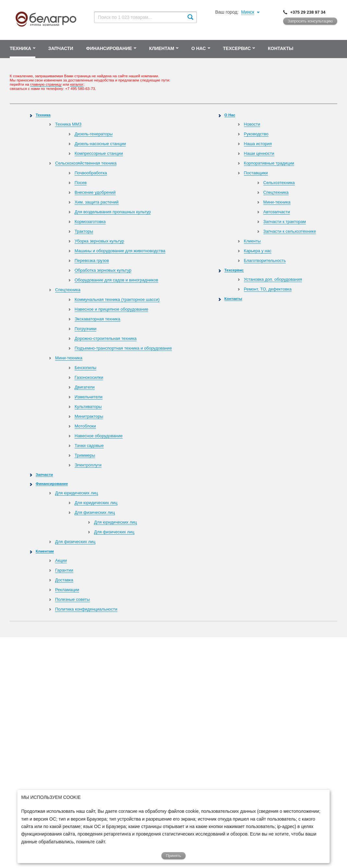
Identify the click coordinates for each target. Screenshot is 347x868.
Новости (252, 124)
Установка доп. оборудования (273, 279)
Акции (61, 560)
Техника (43, 115)
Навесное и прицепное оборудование (111, 309)
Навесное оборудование (99, 436)
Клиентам (45, 551)
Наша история (258, 144)
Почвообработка (91, 173)
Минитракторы (89, 416)
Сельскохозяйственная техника (86, 163)
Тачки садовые (89, 446)
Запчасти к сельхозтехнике (290, 231)
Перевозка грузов (92, 260)
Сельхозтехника (279, 183)
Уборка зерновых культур (99, 241)
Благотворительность (265, 260)
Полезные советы (72, 599)
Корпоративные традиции (269, 163)
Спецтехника (68, 290)
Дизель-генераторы (94, 134)
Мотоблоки (85, 426)
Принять (174, 856)
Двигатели (85, 387)
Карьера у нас (258, 251)
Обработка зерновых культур (103, 270)
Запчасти (44, 474)
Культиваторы (88, 407)
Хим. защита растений (97, 202)
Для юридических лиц (77, 493)
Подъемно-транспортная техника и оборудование (123, 348)
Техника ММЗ (68, 124)
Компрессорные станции (99, 153)
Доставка (64, 580)
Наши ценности (259, 153)
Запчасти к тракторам (285, 222)
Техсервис (234, 270)
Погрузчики (85, 329)
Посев (81, 183)
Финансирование (52, 484)
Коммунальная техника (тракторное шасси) (117, 299)
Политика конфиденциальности (86, 609)
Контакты (233, 298)
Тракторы (84, 231)
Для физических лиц (95, 512)
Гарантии (64, 570)
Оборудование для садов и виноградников (116, 280)
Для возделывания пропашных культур (113, 212)
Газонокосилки (89, 377)
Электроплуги (88, 465)
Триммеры (85, 455)
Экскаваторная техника (97, 319)
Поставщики (256, 173)
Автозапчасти (277, 212)
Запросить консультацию (310, 21)
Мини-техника (69, 358)
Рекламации (67, 590)
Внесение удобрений (95, 192)
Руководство (256, 134)
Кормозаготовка (90, 222)
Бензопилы (85, 368)
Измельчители (89, 397)
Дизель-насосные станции (100, 144)
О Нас (230, 115)
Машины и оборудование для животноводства (120, 251)
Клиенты (252, 241)
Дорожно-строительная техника (106, 338)
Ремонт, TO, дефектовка (268, 289)
